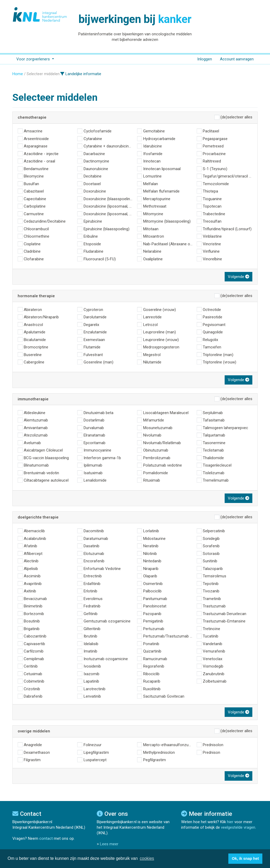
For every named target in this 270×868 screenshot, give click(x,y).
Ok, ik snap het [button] (245, 859)
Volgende (238, 277)
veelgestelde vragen (238, 827)
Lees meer (109, 844)
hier (230, 822)
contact (46, 838)
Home (18, 74)
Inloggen (205, 59)
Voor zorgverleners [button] (34, 59)
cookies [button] (147, 858)
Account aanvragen (237, 59)
